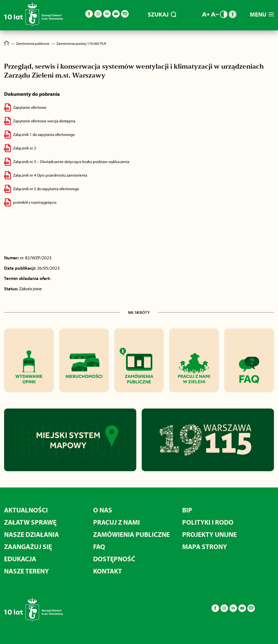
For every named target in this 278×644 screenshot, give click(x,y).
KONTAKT (108, 571)
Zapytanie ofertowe (30, 107)
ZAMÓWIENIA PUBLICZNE (131, 534)
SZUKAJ (162, 14)
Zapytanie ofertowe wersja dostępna (44, 121)
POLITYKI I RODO (208, 522)
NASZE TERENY (26, 571)
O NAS (103, 510)
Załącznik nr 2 (25, 148)
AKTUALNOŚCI (26, 510)
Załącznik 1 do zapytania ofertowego (44, 134)
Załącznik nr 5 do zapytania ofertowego (46, 189)
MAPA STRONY (205, 546)
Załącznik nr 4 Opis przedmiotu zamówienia (50, 175)
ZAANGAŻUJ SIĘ (28, 546)
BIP (187, 510)
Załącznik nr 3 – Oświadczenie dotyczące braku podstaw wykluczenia (71, 162)
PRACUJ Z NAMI (116, 522)
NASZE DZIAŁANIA (31, 534)
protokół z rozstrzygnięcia (35, 202)
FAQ (99, 546)
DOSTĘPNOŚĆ (114, 559)
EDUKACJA (20, 559)
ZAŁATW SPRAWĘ (30, 522)
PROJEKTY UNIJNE (209, 534)
